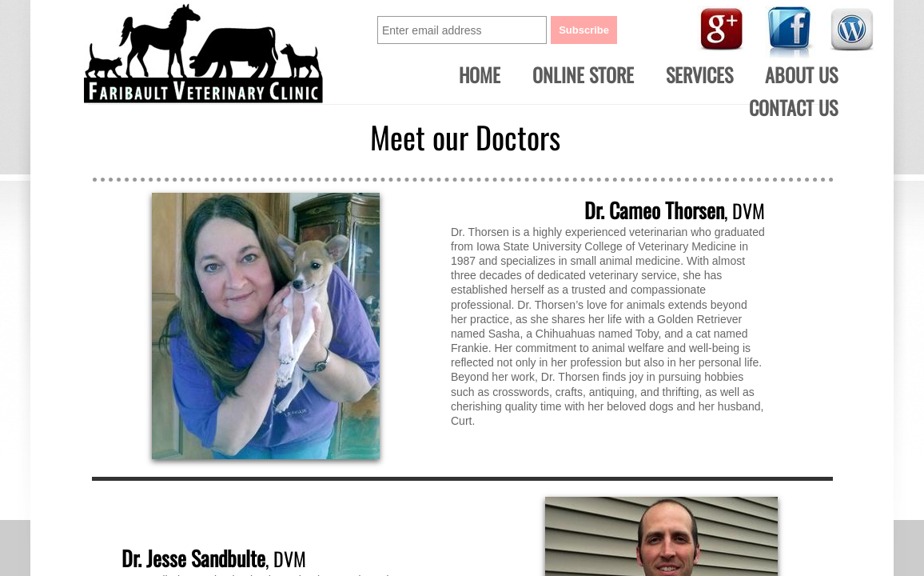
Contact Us (793, 108)
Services (699, 75)
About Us (801, 75)
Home (480, 75)
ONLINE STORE (583, 75)
